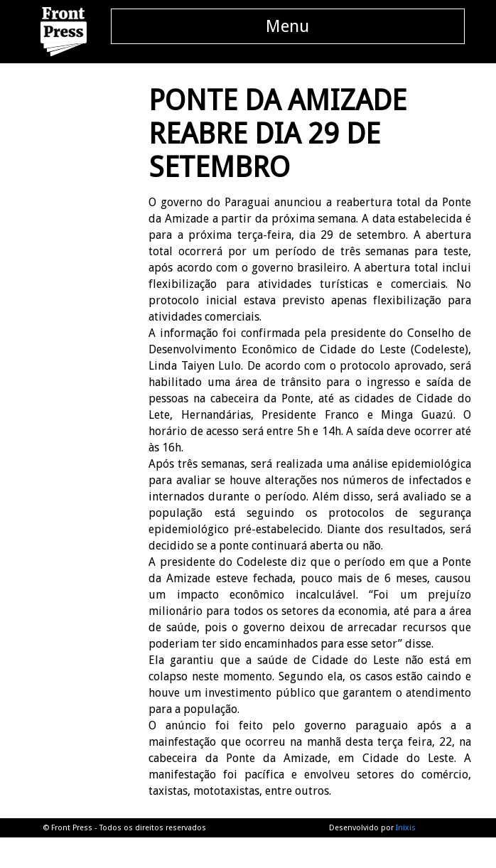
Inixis (406, 828)
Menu (287, 26)
